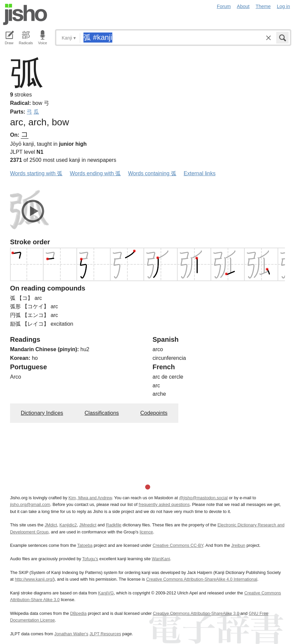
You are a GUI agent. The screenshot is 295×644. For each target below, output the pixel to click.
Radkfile (114, 525)
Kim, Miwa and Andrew (90, 498)
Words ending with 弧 (95, 173)
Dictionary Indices (42, 413)
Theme (263, 6)
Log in (283, 6)
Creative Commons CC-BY (178, 545)
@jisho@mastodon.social (203, 498)
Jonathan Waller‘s (71, 634)
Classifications (102, 413)
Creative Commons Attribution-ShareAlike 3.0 (196, 613)
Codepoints (154, 413)
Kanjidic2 (68, 525)
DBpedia (78, 613)
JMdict (51, 525)
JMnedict (88, 525)
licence (146, 532)
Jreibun (238, 545)
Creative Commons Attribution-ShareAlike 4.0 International (202, 579)
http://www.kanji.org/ (34, 579)
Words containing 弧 (152, 173)
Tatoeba (85, 545)
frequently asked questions (164, 504)
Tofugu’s (90, 559)
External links (200, 173)
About (243, 6)
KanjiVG (106, 593)
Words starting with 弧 (36, 173)
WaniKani (161, 559)
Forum (224, 6)
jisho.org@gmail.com (30, 504)
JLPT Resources (105, 634)
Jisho (25, 14)
